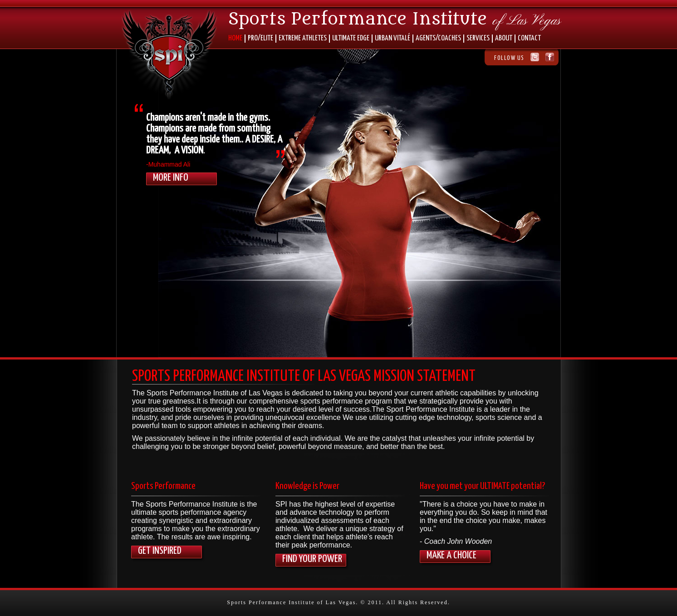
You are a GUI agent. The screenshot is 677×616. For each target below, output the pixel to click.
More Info (171, 178)
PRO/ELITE (260, 38)
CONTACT (529, 38)
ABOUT (504, 38)
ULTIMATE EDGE (351, 38)
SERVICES (478, 38)
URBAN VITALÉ (392, 38)
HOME (235, 38)
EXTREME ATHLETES (303, 38)
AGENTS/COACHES (438, 38)
